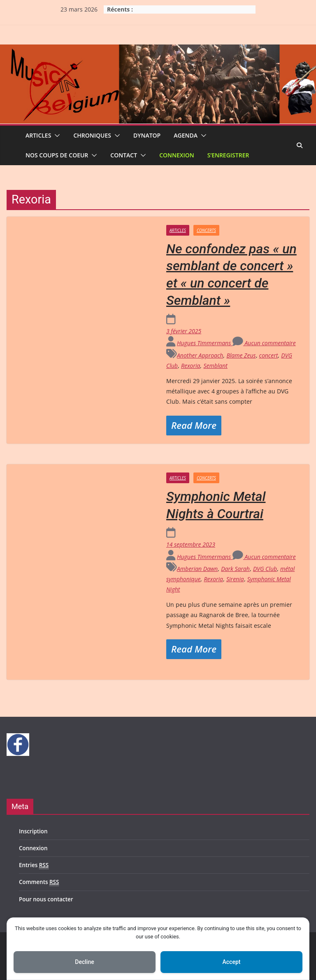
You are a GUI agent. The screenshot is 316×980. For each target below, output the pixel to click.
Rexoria (191, 366)
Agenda (186, 135)
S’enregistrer (228, 155)
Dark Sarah (235, 569)
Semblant (215, 366)
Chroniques (92, 135)
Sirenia (235, 579)
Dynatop (147, 135)
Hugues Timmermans (205, 343)
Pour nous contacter (46, 899)
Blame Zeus (241, 355)
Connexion (177, 155)
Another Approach (200, 355)
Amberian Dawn (197, 569)
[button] (56, 136)
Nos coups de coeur (57, 155)
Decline (84, 962)
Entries (34, 865)
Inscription (33, 831)
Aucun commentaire (264, 343)
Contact (124, 155)
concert (269, 355)
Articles (38, 135)
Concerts (206, 230)
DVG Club (265, 569)
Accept (232, 962)
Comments (39, 882)
